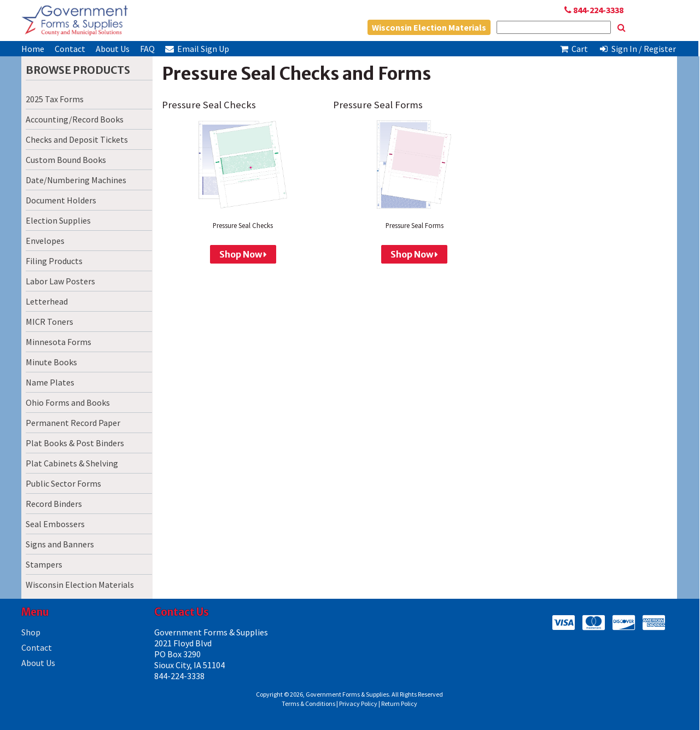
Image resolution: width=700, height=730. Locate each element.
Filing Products (54, 261)
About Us (113, 49)
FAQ (147, 49)
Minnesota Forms (59, 342)
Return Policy (399, 703)
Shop (31, 632)
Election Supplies (58, 220)
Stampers (44, 564)
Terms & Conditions (308, 703)
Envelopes (45, 241)
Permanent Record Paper (73, 423)
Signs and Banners (60, 544)
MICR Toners (49, 322)
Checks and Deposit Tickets (77, 139)
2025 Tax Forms (55, 99)
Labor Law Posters (60, 281)
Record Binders (54, 504)
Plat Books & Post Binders (75, 443)
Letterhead (47, 301)
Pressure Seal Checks (209, 105)
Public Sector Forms (63, 483)
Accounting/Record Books (75, 119)
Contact (70, 49)
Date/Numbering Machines (76, 180)
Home (33, 49)
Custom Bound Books (66, 160)
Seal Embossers (55, 524)
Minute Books (51, 362)
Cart (574, 49)
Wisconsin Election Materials (429, 27)
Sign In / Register (637, 49)
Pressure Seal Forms (378, 105)
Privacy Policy (358, 703)
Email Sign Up (197, 49)
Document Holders (61, 200)
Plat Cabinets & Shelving (72, 463)
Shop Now (243, 254)
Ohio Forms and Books (68, 402)
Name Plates (50, 382)
